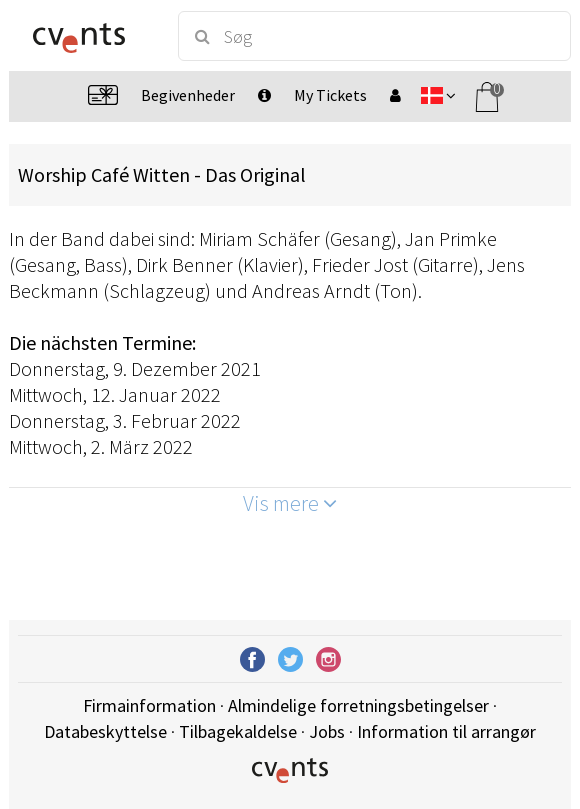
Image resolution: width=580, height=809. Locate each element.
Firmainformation (149, 705)
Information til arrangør (446, 731)
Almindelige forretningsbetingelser (358, 705)
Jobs (327, 731)
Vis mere (290, 503)
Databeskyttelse (105, 731)
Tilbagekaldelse (238, 731)
